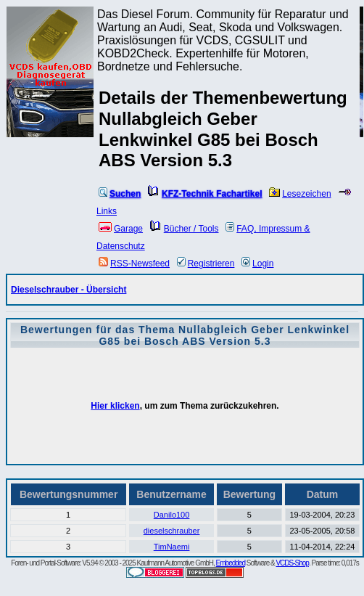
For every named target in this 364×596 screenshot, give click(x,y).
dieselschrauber (172, 531)
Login (257, 264)
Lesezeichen (300, 194)
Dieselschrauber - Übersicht (69, 290)
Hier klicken (115, 406)
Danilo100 (172, 515)
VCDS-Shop (292, 563)
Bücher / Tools (185, 229)
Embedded (231, 563)
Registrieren (206, 264)
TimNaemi (172, 547)
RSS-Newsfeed (134, 264)
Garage (121, 229)
